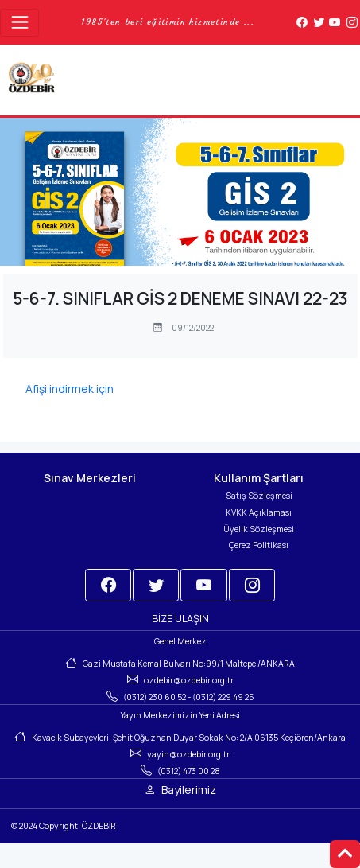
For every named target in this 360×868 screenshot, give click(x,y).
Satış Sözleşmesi (259, 496)
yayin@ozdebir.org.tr (188, 754)
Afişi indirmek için (70, 389)
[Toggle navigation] (19, 23)
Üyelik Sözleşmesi (259, 529)
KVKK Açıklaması (259, 512)
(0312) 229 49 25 (223, 697)
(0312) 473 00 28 (189, 771)
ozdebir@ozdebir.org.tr (189, 680)
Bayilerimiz (189, 790)
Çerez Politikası (259, 545)
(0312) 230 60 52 (155, 697)
